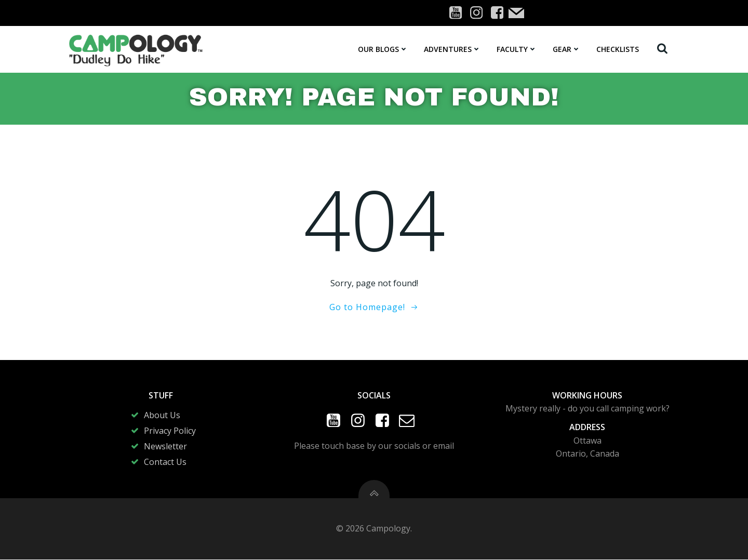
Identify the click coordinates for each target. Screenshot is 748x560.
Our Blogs (383, 49)
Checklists (618, 49)
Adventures (452, 49)
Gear (567, 49)
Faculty (517, 49)
